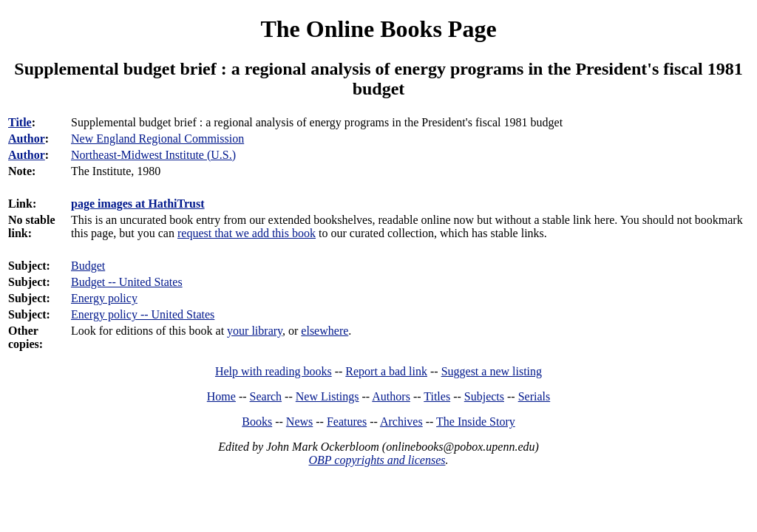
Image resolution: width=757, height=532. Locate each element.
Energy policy (104, 298)
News (299, 422)
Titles (437, 396)
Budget (88, 266)
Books (257, 422)
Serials (534, 396)
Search (266, 396)
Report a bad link (386, 371)
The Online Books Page (378, 29)
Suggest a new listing (492, 371)
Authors (391, 396)
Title (20, 122)
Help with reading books (274, 371)
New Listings (327, 396)
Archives (401, 422)
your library (255, 331)
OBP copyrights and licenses (377, 460)
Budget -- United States (127, 282)
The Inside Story (476, 422)
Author (27, 139)
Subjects (484, 396)
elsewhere (325, 331)
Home (221, 396)
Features (347, 422)
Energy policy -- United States (143, 314)
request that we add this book (247, 233)
